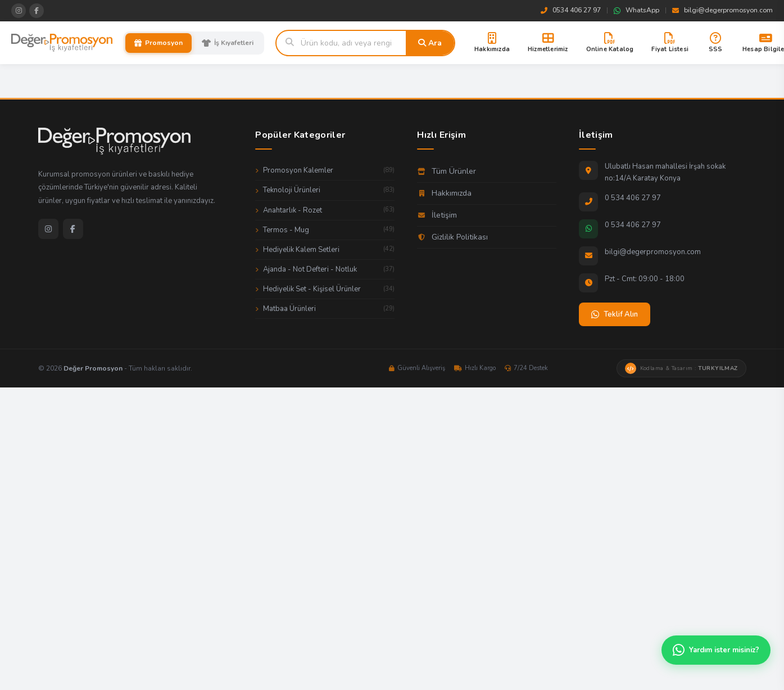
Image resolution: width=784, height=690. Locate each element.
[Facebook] (73, 229)
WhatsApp (636, 10)
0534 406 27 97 (571, 10)
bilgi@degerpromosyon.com (722, 10)
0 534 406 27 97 (633, 198)
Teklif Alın (615, 314)
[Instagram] (48, 229)
